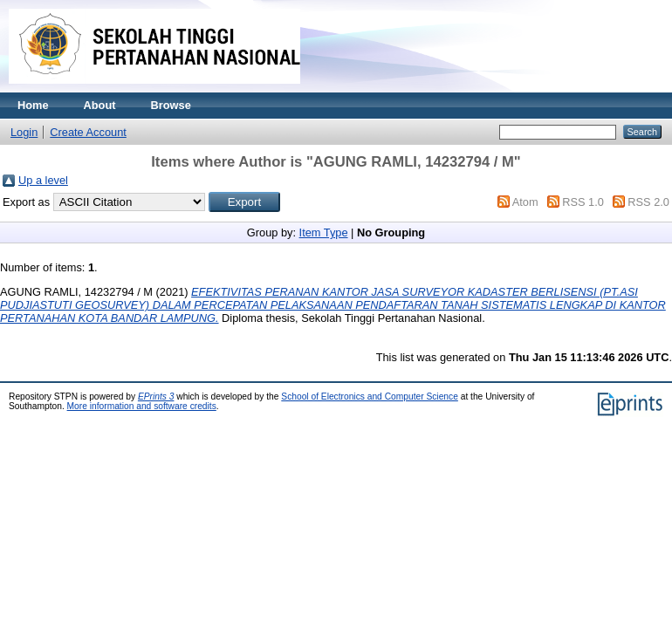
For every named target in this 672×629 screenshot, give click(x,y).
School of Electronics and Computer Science (370, 397)
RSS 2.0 (648, 202)
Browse (171, 105)
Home (33, 105)
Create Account (88, 132)
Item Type (324, 232)
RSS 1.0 (583, 202)
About (100, 105)
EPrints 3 (156, 397)
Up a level (43, 180)
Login (24, 132)
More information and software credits (142, 406)
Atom (525, 202)
